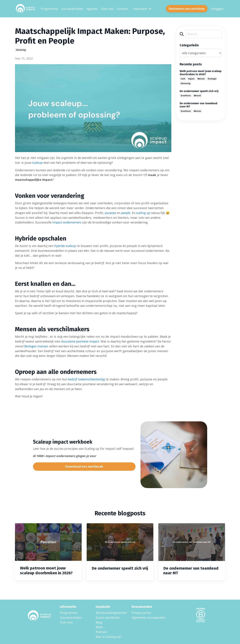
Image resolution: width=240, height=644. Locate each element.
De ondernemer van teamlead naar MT (198, 105)
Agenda (92, 9)
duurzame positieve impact (81, 341)
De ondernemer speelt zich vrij (199, 91)
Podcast (101, 632)
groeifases (186, 96)
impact (191, 79)
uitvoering (21, 50)
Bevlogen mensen (47, 346)
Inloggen (217, 9)
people (127, 213)
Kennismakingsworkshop (109, 612)
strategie (212, 79)
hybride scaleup (66, 246)
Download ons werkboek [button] (84, 466)
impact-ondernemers (68, 222)
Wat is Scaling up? (109, 636)
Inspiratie (142, 9)
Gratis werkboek (108, 617)
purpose (111, 213)
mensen (201, 79)
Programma (49, 9)
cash (183, 79)
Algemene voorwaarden (148, 617)
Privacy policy (141, 612)
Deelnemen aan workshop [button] (187, 9)
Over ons (107, 9)
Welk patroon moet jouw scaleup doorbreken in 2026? (201, 73)
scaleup (38, 162)
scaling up (145, 213)
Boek (99, 627)
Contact (122, 9)
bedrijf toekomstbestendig (88, 379)
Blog (99, 622)
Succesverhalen (72, 9)
